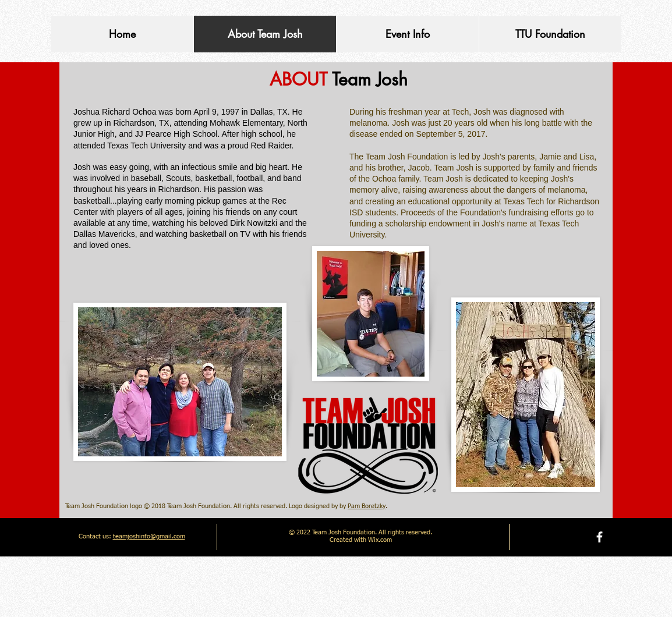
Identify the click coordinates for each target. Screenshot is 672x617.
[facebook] (600, 537)
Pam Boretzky (367, 506)
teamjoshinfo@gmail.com (149, 536)
